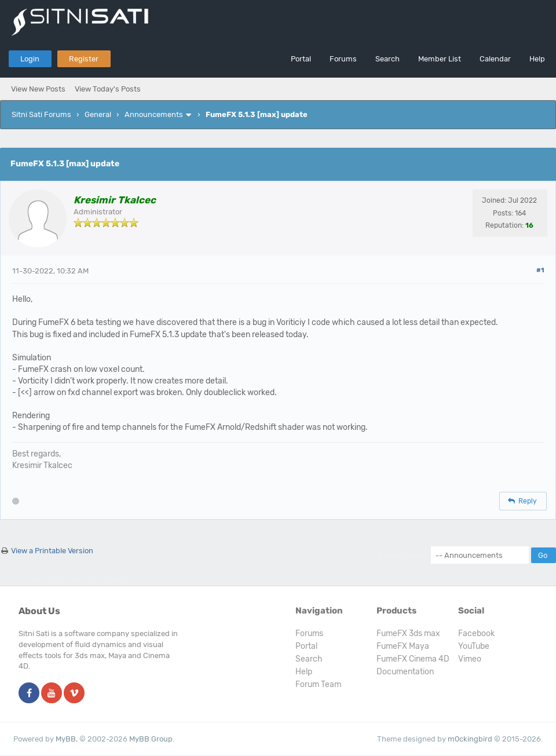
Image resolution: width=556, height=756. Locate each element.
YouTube (474, 646)
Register (84, 59)
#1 (540, 270)
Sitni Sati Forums (41, 114)
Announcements (154, 114)
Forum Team (318, 684)
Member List (440, 59)
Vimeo (470, 659)
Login (30, 59)
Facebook (476, 633)
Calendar (495, 59)
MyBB (66, 739)
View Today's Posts (108, 89)
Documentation (405, 672)
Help (537, 59)
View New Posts (38, 89)
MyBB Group (151, 739)
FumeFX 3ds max (408, 633)
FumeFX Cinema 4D (413, 659)
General (98, 114)
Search (387, 59)
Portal (301, 59)
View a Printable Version (52, 551)
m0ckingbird (470, 739)
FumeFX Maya (403, 646)
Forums (343, 59)
